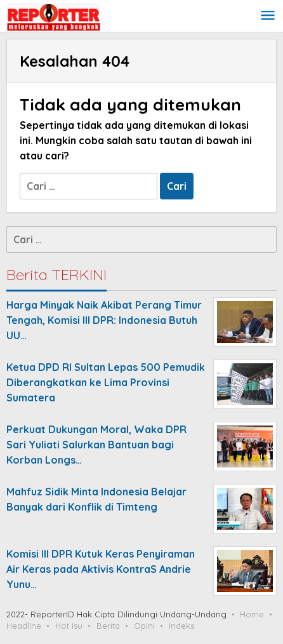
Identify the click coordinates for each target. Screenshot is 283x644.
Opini (144, 626)
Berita (108, 626)
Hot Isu (69, 626)
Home (252, 614)
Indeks (181, 626)
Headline (24, 626)
